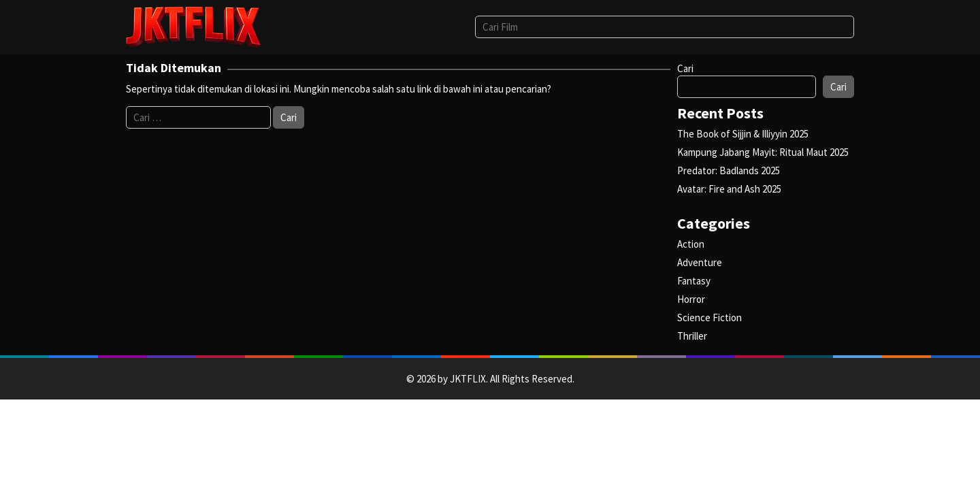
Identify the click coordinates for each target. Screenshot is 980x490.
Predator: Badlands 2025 (729, 170)
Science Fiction (709, 317)
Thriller (692, 336)
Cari (685, 68)
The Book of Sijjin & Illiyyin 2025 (743, 134)
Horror (691, 299)
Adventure (700, 262)
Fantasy (694, 281)
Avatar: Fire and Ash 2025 (729, 189)
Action (691, 244)
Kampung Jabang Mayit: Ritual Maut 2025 (763, 152)
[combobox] (665, 27)
